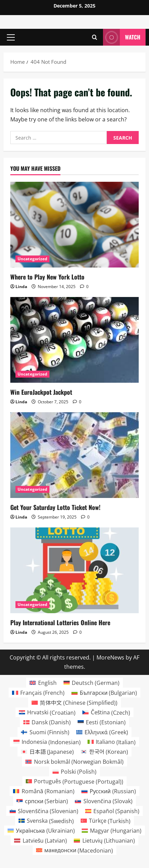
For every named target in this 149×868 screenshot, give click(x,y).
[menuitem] (43, 683)
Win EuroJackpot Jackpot (41, 392)
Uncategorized (32, 259)
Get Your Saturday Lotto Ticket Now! (55, 507)
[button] (11, 37)
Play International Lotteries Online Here (60, 622)
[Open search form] (95, 37)
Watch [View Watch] (122, 37)
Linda (21, 287)
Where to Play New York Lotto (47, 277)
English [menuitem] (47, 683)
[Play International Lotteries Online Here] (74, 570)
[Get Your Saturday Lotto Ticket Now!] (74, 455)
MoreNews (110, 657)
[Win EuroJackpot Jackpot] (74, 340)
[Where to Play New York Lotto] (74, 224)
